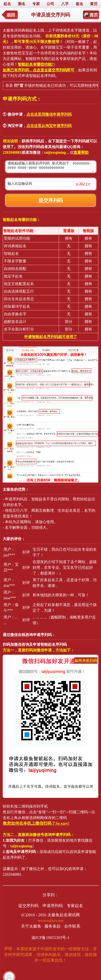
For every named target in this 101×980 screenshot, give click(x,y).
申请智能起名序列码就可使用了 (51, 337)
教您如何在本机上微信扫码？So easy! (36, 823)
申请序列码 (53, 906)
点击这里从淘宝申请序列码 (49, 126)
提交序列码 (28, 906)
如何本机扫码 (86, 660)
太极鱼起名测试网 (64, 915)
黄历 (94, 4)
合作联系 (72, 926)
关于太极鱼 (31, 926)
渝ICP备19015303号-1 (50, 938)
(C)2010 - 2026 (34, 915)
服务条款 (53, 926)
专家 (36, 4)
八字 (65, 4)
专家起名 (75, 906)
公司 (50, 4)
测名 (22, 4)
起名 (7, 4)
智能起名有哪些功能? (36, 64)
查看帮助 (81, 153)
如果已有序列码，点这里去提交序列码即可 (39, 70)
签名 (79, 4)
